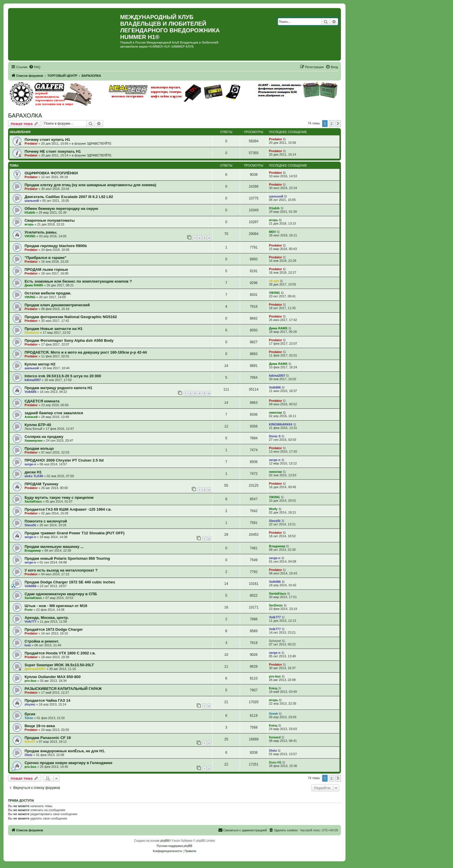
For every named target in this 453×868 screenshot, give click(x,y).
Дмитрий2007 (35, 669)
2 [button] (332, 124)
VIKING (30, 236)
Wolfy (273, 509)
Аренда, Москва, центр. (47, 618)
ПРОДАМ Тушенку (41, 484)
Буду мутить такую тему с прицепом (59, 498)
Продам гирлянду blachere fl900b (56, 246)
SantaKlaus (33, 501)
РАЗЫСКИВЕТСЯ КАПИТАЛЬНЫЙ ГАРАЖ (63, 689)
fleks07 (30, 742)
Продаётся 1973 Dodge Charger (54, 629)
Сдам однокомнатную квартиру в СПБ (61, 594)
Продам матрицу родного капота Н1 (59, 388)
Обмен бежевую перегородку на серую (61, 209)
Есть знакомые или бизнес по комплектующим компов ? (78, 281)
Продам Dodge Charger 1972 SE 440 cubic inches (70, 582)
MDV (272, 232)
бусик (30, 714)
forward (275, 737)
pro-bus (30, 681)
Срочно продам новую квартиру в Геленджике (68, 763)
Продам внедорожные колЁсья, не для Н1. (65, 751)
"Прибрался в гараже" (46, 258)
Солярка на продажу (44, 437)
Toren (29, 718)
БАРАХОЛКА (25, 115)
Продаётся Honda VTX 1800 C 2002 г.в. (60, 653)
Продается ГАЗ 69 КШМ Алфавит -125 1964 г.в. (68, 509)
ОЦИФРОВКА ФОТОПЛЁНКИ (51, 173)
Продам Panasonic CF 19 (48, 738)
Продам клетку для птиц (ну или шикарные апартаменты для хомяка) (90, 185)
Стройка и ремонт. (42, 641)
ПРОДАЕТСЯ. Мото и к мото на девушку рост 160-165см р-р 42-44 (86, 352)
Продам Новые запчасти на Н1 (54, 329)
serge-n (30, 464)
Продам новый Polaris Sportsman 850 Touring (67, 558)
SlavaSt (30, 525)
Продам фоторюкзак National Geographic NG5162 (71, 317)
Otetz (29, 755)
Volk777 (30, 621)
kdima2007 (33, 380)
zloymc (30, 704)
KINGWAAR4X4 (281, 424)
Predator (31, 143)
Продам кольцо (39, 448)
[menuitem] (35, 67)
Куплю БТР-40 (38, 425)
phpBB (165, 841)
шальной (32, 201)
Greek (273, 714)
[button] (338, 124)
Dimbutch (32, 333)
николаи (275, 412)
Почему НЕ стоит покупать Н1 (53, 151)
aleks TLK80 (34, 476)
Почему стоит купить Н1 (47, 140)
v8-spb (274, 281)
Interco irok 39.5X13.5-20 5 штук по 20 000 (63, 376)
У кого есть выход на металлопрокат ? (61, 570)
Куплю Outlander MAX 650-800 (53, 677)
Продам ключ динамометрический (57, 305)
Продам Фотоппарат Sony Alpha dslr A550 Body (69, 340)
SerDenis (276, 605)
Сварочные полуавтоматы (50, 220)
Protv (29, 610)
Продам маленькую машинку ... (54, 547)
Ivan (28, 645)
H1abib (30, 212)
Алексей (31, 417)
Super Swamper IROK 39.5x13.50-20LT (59, 665)
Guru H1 (275, 762)
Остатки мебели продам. (48, 293)
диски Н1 (33, 472)
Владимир (33, 550)
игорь (29, 224)
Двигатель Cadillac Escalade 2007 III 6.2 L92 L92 (69, 197)
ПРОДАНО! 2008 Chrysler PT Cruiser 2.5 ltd (64, 460)
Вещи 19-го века (40, 726)
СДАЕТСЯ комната (42, 401)
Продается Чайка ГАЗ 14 (47, 700)
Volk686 (30, 392)
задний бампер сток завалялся (54, 413)
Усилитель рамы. (41, 232)
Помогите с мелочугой (46, 521)
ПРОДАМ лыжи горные (46, 269)
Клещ (273, 688)
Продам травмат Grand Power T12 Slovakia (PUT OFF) (75, 533)
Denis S (275, 436)
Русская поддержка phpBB (174, 846)
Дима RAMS (34, 285)
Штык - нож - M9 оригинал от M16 (56, 606)
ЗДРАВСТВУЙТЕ (99, 143)
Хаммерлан (34, 440)
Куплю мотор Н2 (40, 364)
